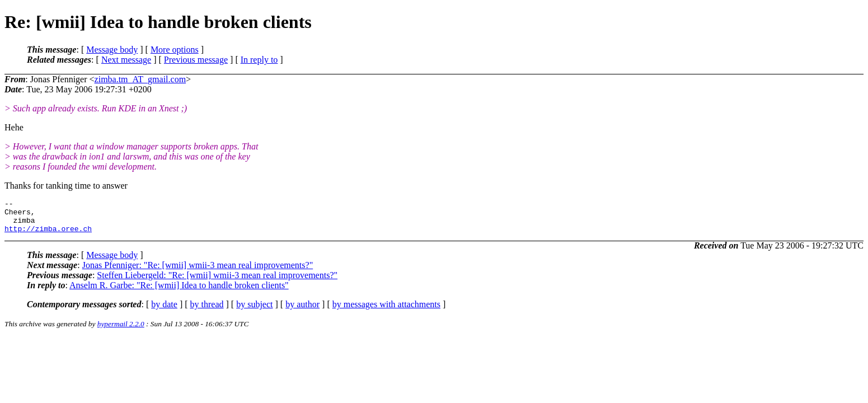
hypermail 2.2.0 (121, 331)
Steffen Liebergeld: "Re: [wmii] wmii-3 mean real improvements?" (217, 282)
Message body (112, 50)
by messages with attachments (386, 311)
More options (175, 50)
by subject (254, 311)
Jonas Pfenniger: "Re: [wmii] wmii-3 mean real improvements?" (198, 272)
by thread (207, 311)
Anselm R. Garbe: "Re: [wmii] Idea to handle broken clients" (179, 292)
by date (164, 311)
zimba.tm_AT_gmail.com (140, 79)
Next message (126, 60)
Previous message (196, 60)
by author (302, 311)
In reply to (259, 60)
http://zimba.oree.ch (48, 235)
